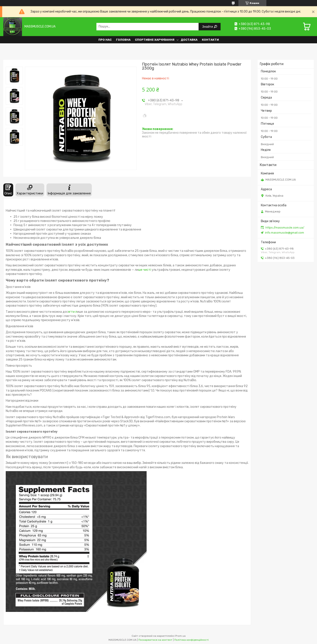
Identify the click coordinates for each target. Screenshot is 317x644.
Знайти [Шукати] (208, 27)
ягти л (73, 312)
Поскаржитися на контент (155, 640)
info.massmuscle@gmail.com (285, 233)
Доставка (189, 40)
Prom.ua (180, 636)
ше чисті (145, 270)
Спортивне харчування (155, 40)
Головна (123, 40)
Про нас (105, 40)
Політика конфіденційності (192, 640)
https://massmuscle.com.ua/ (285, 228)
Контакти (210, 40)
